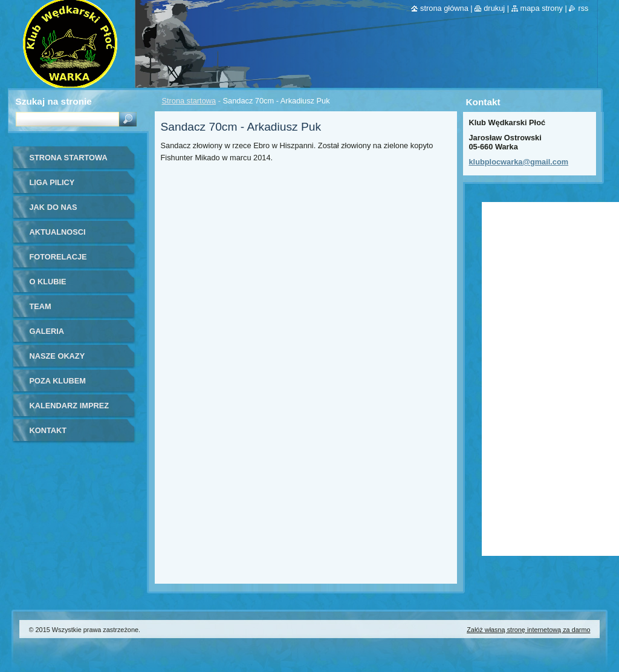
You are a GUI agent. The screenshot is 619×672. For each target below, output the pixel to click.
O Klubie (48, 282)
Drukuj (494, 8)
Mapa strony (542, 8)
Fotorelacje (58, 257)
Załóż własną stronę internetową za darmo (528, 630)
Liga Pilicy (52, 182)
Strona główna (444, 8)
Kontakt (48, 430)
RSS (583, 8)
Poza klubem (58, 381)
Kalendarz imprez (70, 406)
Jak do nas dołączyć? (53, 211)
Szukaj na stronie (54, 101)
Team (41, 306)
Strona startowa (189, 101)
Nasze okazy (57, 356)
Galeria (47, 331)
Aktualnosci (58, 232)
